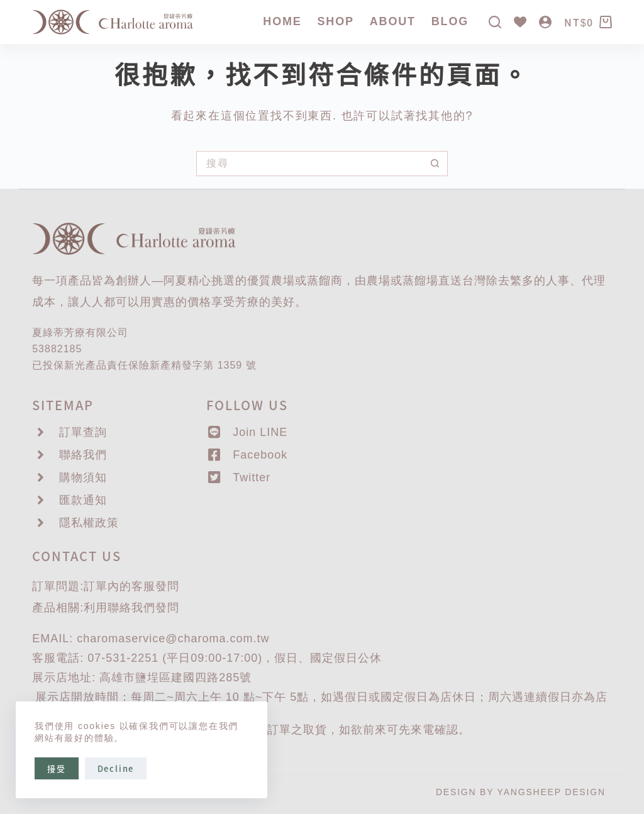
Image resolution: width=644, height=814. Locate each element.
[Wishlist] (520, 22)
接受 (57, 768)
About (393, 21)
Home (282, 21)
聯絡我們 (131, 608)
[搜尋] (495, 22)
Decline (116, 768)
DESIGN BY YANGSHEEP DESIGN (521, 792)
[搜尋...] (309, 164)
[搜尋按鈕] (435, 164)
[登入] (545, 22)
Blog (450, 21)
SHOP (336, 21)
